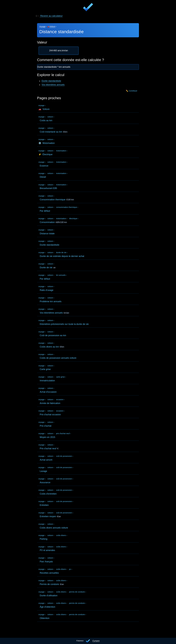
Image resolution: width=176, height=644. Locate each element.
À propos (96, 641)
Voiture (52, 26)
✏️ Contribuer (131, 91)
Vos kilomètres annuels (53, 85)
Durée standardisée (51, 81)
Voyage (42, 26)
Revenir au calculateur (49, 16)
